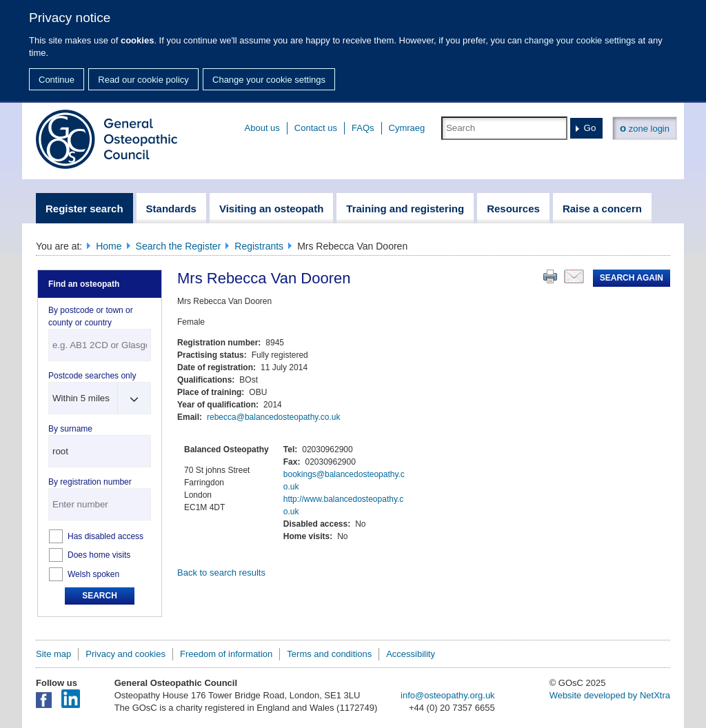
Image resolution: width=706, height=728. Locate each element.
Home (109, 246)
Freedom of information (226, 654)
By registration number (90, 482)
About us (262, 128)
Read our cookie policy (143, 80)
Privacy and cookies (125, 654)
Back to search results (221, 573)
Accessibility (411, 654)
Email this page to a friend (574, 276)
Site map (53, 654)
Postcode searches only (92, 376)
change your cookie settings (580, 40)
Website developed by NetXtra (610, 695)
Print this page (550, 276)
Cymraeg (407, 128)
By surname (70, 429)
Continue (57, 80)
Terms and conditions (329, 654)
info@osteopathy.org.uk (448, 695)
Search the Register (179, 246)
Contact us (316, 128)
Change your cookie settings (269, 80)
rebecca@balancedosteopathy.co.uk (273, 417)
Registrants (259, 246)
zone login (645, 128)
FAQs (363, 128)
